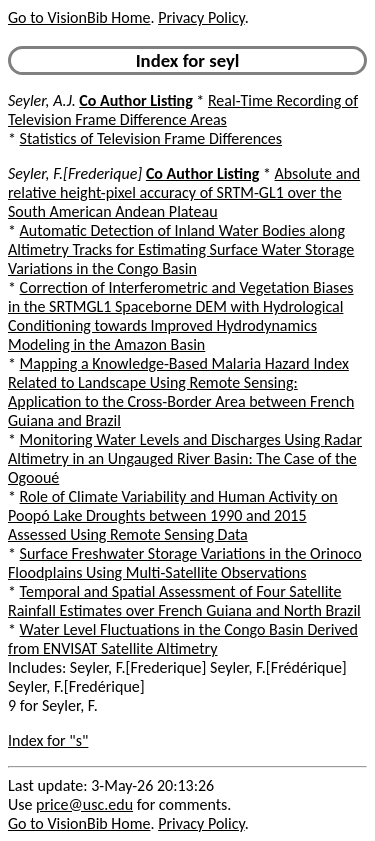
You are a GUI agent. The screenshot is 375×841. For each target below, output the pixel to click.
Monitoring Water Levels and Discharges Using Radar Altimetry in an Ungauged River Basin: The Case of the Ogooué (185, 458)
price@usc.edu (84, 804)
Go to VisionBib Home (79, 17)
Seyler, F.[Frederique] (75, 173)
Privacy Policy (201, 17)
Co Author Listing (135, 100)
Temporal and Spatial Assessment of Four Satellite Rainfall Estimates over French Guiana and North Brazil (184, 601)
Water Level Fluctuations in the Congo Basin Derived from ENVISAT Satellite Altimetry (183, 639)
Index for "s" (48, 740)
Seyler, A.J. (42, 100)
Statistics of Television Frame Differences (151, 138)
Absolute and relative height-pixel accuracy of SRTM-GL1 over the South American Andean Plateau (184, 192)
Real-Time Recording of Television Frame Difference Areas (183, 110)
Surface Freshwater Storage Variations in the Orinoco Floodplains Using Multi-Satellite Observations (185, 563)
